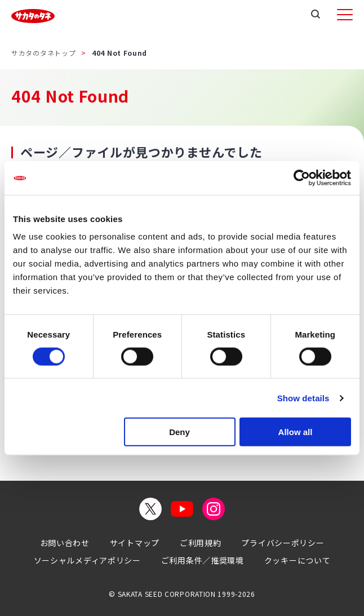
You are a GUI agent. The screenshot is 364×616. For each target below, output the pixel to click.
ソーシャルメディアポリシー (87, 560)
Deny (179, 432)
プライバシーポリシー (283, 543)
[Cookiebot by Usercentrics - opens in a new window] (302, 178)
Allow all (296, 432)
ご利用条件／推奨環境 (203, 560)
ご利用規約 (201, 543)
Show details (303, 398)
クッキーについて (298, 560)
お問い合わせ (65, 543)
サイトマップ (135, 543)
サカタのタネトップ (43, 53)
